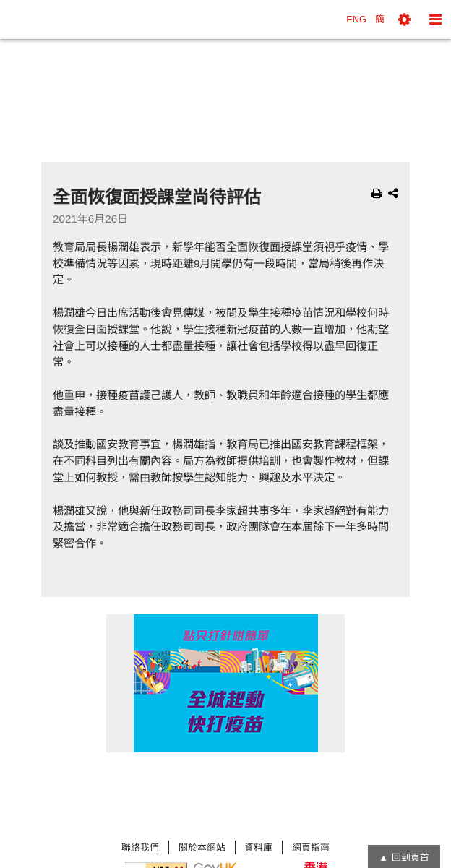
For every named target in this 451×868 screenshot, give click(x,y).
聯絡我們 (140, 847)
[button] (404, 20)
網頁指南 (311, 847)
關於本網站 (202, 847)
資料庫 (258, 847)
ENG (356, 19)
